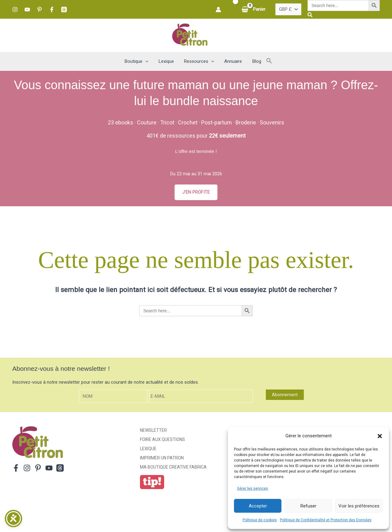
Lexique (148, 449)
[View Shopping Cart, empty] (254, 9)
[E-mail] (200, 396)
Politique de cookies (260, 520)
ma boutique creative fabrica (173, 467)
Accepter (258, 506)
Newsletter (153, 430)
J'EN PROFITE (196, 192)
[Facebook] (52, 9)
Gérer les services (253, 488)
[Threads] (64, 9)
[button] (380, 436)
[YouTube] (27, 9)
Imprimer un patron (162, 458)
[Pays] (288, 9)
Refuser (308, 506)
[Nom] (114, 396)
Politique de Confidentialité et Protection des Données (326, 520)
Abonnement (285, 395)
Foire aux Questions (162, 439)
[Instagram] (15, 9)
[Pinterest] (40, 9)
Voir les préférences (359, 506)
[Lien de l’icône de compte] (218, 9)
